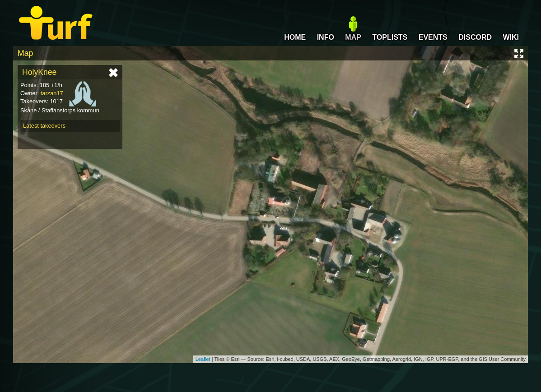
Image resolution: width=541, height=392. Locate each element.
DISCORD (475, 37)
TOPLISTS (390, 37)
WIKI (511, 37)
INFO (326, 37)
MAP (353, 37)
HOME (295, 37)
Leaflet (203, 359)
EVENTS (433, 37)
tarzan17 (52, 93)
